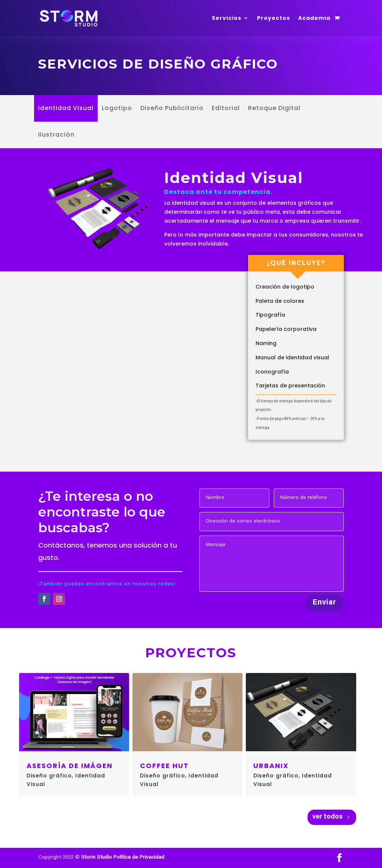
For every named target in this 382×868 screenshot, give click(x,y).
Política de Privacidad (139, 858)
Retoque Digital (274, 109)
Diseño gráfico (49, 776)
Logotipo (117, 109)
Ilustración (56, 135)
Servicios (227, 18)
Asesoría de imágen (70, 766)
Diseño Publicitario (172, 109)
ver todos (328, 817)
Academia (314, 18)
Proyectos (273, 18)
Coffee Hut (164, 766)
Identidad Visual (66, 109)
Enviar (324, 603)
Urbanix (271, 766)
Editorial (226, 109)
